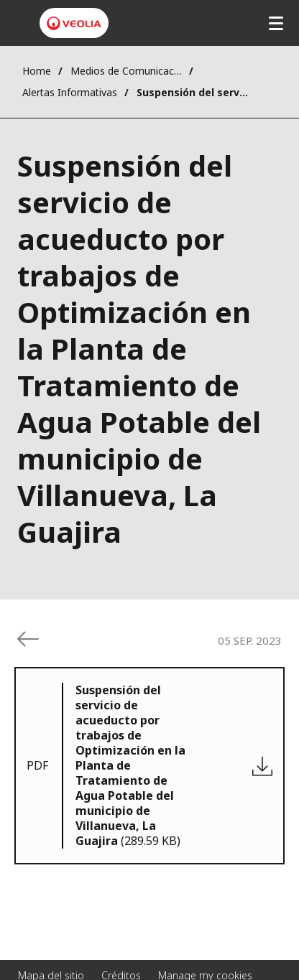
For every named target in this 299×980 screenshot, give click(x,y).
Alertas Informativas (70, 92)
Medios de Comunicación (126, 71)
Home (37, 71)
